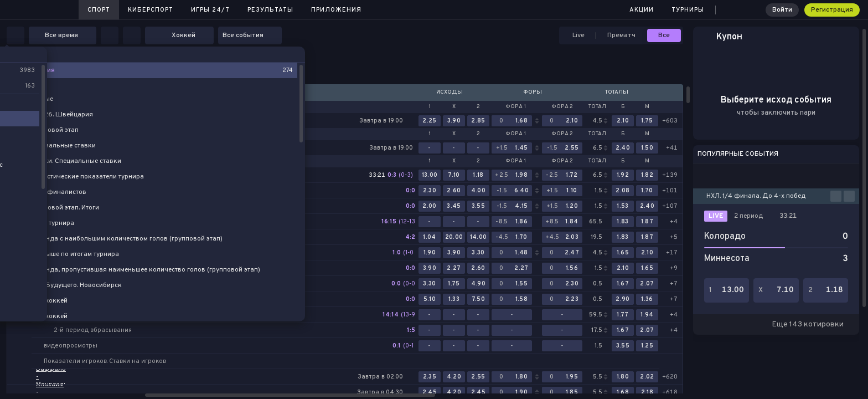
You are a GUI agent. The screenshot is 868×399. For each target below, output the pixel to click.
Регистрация (832, 10)
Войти (782, 10)
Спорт (99, 10)
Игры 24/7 (210, 10)
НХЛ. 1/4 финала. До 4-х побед (756, 196)
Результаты (270, 10)
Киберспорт (151, 10)
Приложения (336, 10)
